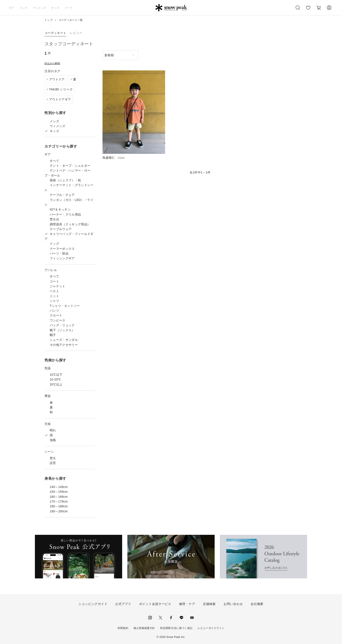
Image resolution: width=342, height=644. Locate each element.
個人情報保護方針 (144, 628)
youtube (192, 618)
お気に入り (308, 10)
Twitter (161, 618)
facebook (171, 618)
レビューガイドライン (211, 628)
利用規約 (123, 628)
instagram (150, 618)
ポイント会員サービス (155, 604)
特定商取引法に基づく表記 (176, 628)
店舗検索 (209, 604)
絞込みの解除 (52, 63)
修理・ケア (187, 604)
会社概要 (257, 604)
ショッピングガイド (93, 604)
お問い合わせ (233, 604)
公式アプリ (123, 604)
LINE (181, 618)
